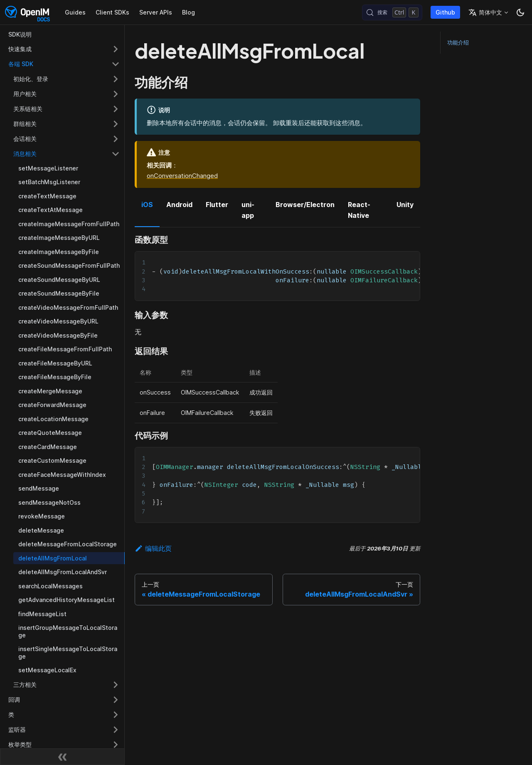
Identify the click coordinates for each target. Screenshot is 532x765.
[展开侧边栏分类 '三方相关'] (116, 685)
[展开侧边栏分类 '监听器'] (116, 730)
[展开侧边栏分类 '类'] (116, 715)
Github (445, 12)
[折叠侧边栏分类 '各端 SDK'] (116, 64)
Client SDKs (112, 12)
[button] (64, 745)
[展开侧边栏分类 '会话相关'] (116, 139)
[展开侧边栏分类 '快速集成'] (116, 49)
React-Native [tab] (359, 210)
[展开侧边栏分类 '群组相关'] (116, 124)
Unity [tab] (405, 205)
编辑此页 (153, 548)
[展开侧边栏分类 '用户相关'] (116, 94)
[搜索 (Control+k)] (392, 12)
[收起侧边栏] (62, 757)
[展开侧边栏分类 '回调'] (116, 700)
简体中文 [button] (485, 12)
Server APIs (156, 12)
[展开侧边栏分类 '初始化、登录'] (116, 79)
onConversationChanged (182, 176)
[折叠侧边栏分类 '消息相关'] (116, 154)
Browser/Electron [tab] (305, 205)
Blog (188, 12)
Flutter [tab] (217, 205)
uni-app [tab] (248, 210)
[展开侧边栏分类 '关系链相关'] (116, 109)
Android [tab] (179, 205)
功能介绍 (458, 43)
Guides (75, 12)
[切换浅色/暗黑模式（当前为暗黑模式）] (520, 12)
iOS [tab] (147, 205)
